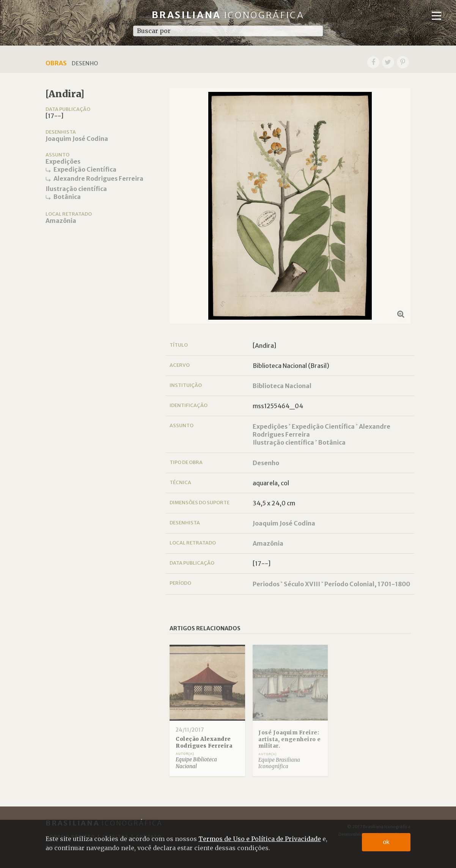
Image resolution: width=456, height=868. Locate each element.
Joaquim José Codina (77, 139)
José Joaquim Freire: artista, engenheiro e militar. (290, 739)
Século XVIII (302, 584)
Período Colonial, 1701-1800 (367, 584)
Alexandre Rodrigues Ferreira (98, 178)
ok (386, 842)
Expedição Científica (85, 169)
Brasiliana (228, 15)
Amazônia (61, 221)
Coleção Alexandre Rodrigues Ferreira (204, 743)
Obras (56, 63)
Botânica (67, 197)
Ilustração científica (76, 189)
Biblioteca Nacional (282, 386)
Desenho (266, 463)
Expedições (63, 161)
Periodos (266, 584)
